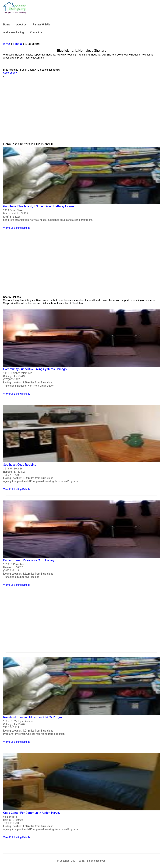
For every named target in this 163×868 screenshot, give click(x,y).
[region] (81, 111)
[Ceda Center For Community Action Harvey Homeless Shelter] (81, 796)
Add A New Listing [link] (13, 33)
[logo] (15, 8)
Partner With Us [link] (41, 25)
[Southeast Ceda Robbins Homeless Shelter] (81, 448)
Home (6, 44)
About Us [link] (21, 25)
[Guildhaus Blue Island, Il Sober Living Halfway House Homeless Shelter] (81, 188)
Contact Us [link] (36, 33)
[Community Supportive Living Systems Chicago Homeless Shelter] (81, 352)
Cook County (10, 73)
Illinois (17, 44)
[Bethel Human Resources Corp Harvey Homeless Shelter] (81, 543)
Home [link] (7, 25)
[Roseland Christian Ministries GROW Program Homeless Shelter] (81, 700)
